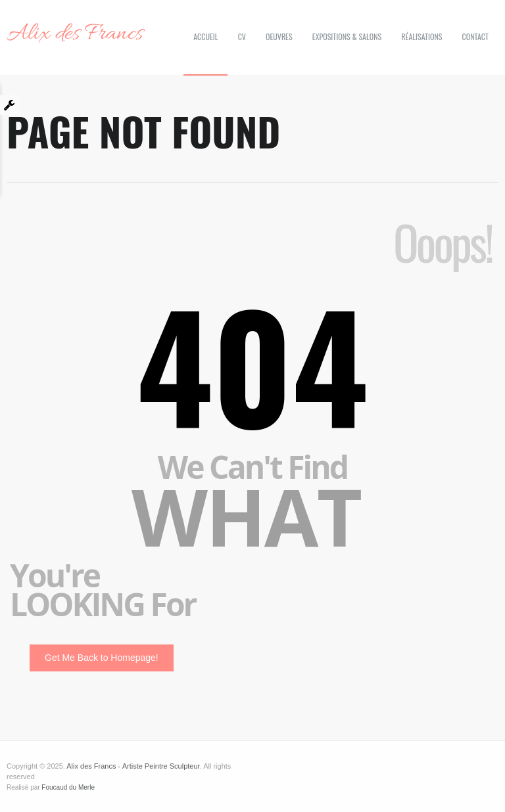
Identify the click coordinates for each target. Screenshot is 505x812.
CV (242, 36)
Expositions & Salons (347, 36)
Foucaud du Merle (68, 787)
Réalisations (421, 36)
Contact (475, 36)
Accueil (205, 36)
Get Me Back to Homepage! (102, 658)
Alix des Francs (75, 34)
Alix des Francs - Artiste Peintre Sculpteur (133, 766)
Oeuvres (279, 36)
